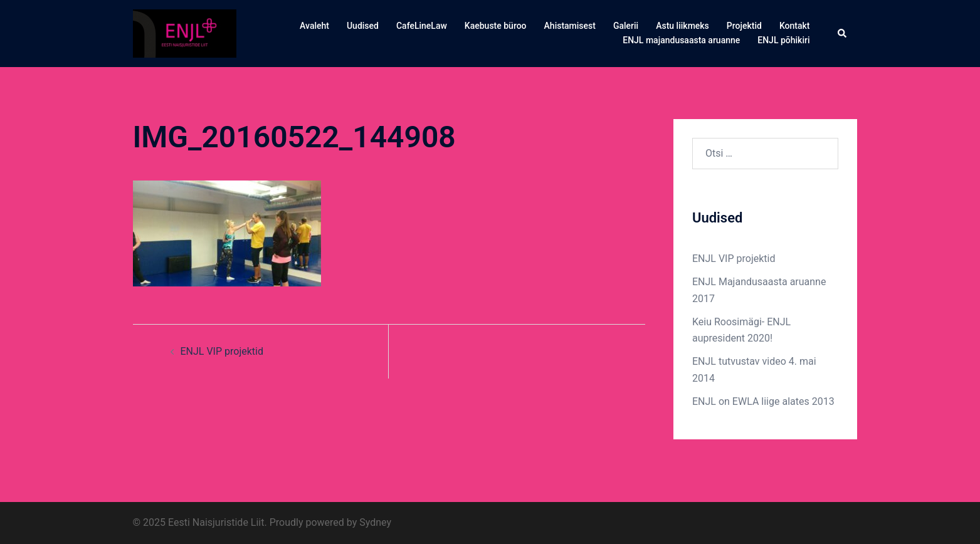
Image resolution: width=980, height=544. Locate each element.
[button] (843, 33)
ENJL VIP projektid (222, 351)
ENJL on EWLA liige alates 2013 (763, 401)
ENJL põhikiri (783, 40)
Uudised (363, 26)
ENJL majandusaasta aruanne (681, 40)
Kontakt (795, 26)
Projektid (744, 26)
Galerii (626, 26)
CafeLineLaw (422, 26)
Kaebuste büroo (496, 26)
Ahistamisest (570, 26)
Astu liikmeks (682, 26)
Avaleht (314, 26)
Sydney (375, 522)
